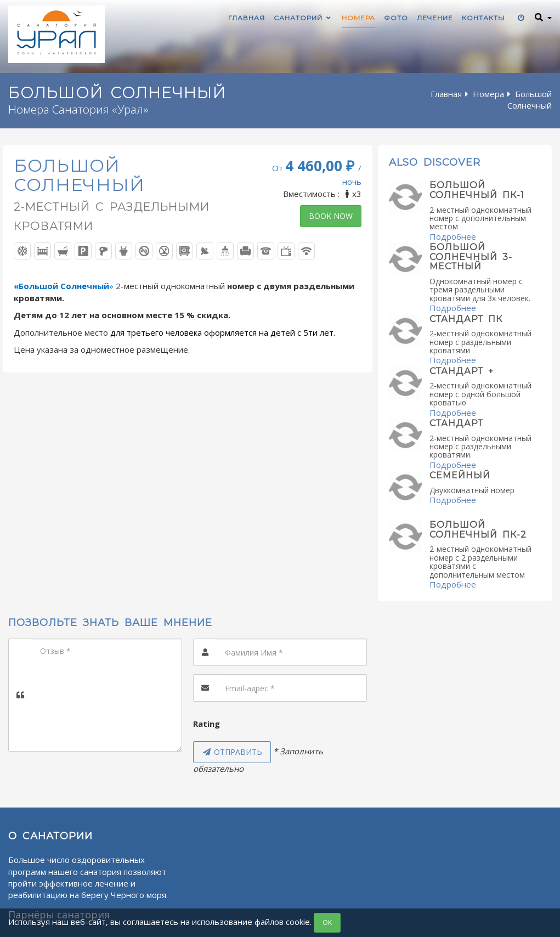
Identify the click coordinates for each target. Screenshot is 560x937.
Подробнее (453, 236)
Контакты (483, 18)
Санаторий (303, 18)
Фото (396, 18)
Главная (247, 18)
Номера (358, 18)
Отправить (232, 752)
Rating (207, 724)
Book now (331, 216)
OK (327, 922)
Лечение (435, 18)
